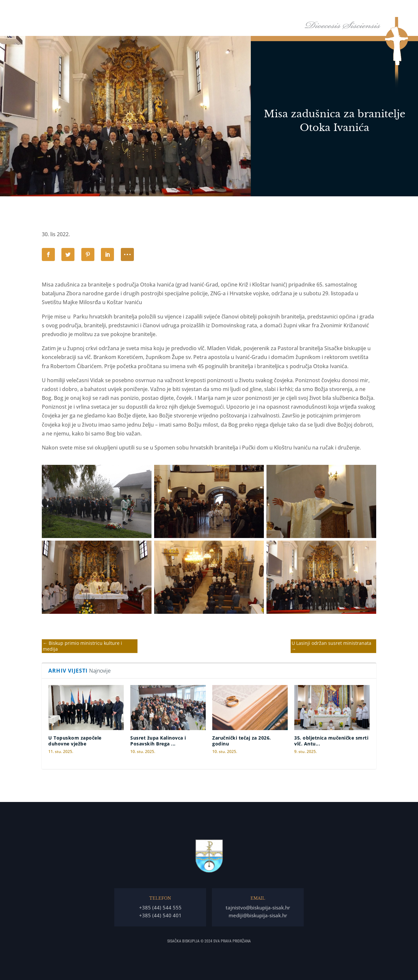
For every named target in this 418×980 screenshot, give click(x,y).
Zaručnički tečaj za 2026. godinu (242, 741)
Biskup (210, 9)
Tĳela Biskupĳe (279, 9)
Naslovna (185, 9)
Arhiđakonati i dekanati (327, 9)
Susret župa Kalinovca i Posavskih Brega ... (158, 741)
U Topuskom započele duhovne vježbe (75, 741)
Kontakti (392, 9)
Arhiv (364, 9)
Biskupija (240, 9)
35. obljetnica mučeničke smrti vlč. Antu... (331, 741)
